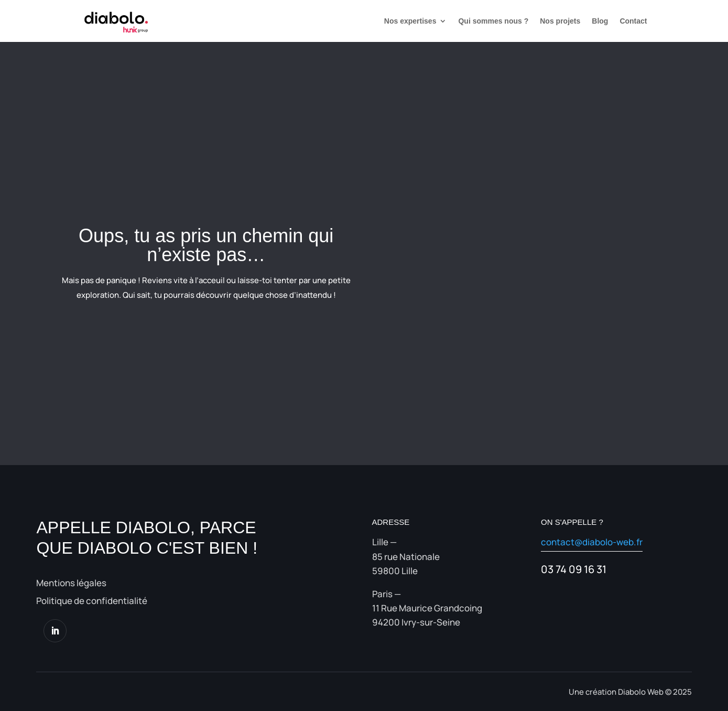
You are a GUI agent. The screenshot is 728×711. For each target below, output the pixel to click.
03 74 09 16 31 (574, 569)
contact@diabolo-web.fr (592, 542)
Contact (633, 21)
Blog (600, 21)
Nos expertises (410, 21)
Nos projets (560, 21)
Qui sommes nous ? (493, 21)
